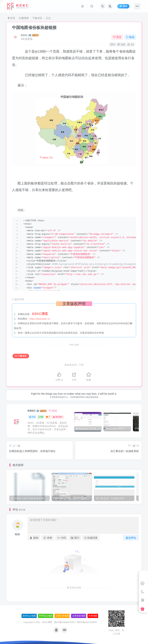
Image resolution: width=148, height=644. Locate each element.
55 (41, 417)
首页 (12, 18)
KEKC (24, 35)
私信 (130, 37)
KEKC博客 (47, 622)
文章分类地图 (62, 616)
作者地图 (93, 616)
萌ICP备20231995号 (87, 622)
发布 (123, 6)
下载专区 (37, 18)
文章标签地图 (79, 616)
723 (32, 417)
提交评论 (131, 538)
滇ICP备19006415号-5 (65, 622)
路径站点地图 (29, 616)
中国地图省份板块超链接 (34, 28)
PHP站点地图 (46, 616)
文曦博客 (24, 18)
